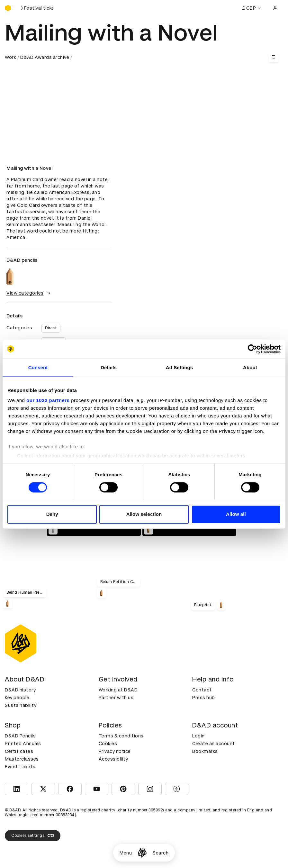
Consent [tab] (38, 367)
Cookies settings (33, 836)
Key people (17, 698)
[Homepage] (142, 853)
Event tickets (20, 767)
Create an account (214, 744)
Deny (52, 514)
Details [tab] (109, 367)
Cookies (108, 744)
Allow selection (144, 514)
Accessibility (113, 759)
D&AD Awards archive (45, 57)
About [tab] (250, 367)
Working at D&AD (118, 690)
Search (161, 853)
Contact (202, 690)
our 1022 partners (48, 400)
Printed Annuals (23, 744)
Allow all (236, 514)
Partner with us (116, 698)
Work (10, 57)
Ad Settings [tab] (179, 367)
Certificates (19, 751)
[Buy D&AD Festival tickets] (37, 8)
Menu (126, 853)
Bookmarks (205, 751)
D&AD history (20, 690)
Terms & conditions (121, 736)
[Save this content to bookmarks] (274, 57)
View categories (29, 293)
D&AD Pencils (20, 736)
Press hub (204, 698)
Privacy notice (115, 751)
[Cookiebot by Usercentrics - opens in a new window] (252, 349)
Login (198, 736)
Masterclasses (22, 759)
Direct (51, 328)
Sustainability (21, 705)
